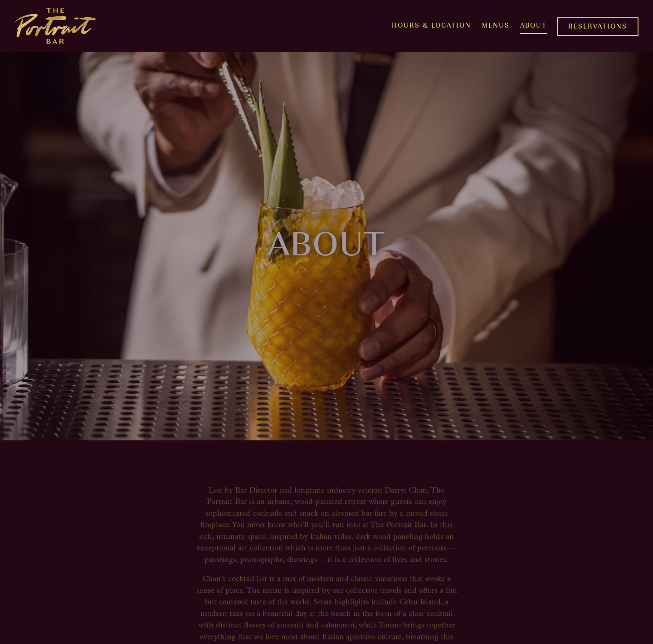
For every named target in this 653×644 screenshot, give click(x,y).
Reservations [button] (598, 26)
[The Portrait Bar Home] (55, 26)
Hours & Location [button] (431, 25)
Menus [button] (496, 25)
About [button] (534, 25)
